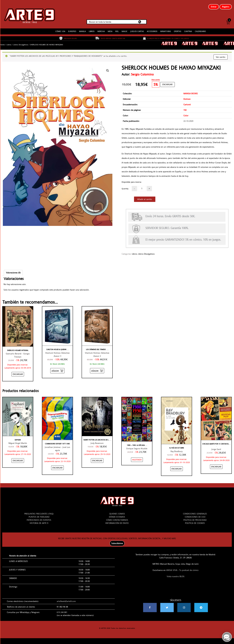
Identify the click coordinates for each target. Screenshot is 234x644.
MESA (110, 29)
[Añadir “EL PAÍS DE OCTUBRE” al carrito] (177, 466)
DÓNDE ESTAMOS (117, 514)
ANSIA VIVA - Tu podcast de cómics (182, 568)
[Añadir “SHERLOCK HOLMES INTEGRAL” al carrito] (18, 372)
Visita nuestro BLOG (176, 574)
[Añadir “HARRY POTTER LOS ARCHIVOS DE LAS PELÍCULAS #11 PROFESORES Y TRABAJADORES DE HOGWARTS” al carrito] (97, 458)
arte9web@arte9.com (66, 599)
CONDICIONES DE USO (195, 514)
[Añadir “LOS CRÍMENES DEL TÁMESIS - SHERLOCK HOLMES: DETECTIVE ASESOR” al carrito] (97, 368)
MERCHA (101, 29)
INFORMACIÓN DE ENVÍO (117, 521)
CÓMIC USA (60, 29)
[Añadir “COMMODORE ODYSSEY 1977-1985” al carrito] (57, 465)
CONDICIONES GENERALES (195, 511)
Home (2, 42)
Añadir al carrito (145, 197)
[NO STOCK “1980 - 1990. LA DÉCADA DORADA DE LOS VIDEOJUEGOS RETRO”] (137, 457)
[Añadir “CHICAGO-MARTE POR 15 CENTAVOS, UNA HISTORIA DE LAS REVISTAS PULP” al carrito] (216, 464)
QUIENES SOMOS (117, 511)
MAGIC (125, 29)
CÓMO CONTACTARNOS (117, 518)
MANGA (82, 29)
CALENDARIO (200, 29)
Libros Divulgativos (21, 42)
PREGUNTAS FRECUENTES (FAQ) (39, 511)
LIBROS (92, 29)
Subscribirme (117, 541)
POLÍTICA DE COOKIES (195, 521)
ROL (117, 29)
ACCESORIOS (152, 29)
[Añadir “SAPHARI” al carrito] (18, 458)
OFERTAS (178, 29)
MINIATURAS (166, 29)
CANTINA (188, 29)
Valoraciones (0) (13, 270)
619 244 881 (62, 610)
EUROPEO (72, 29)
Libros (9, 42)
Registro (226, 7)
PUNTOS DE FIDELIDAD (39, 514)
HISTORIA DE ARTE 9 (39, 521)
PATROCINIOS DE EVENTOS (39, 518)
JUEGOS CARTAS (137, 29)
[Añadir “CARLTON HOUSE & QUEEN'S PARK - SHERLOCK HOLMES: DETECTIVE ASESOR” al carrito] (57, 368)
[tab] (13, 270)
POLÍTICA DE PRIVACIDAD (195, 518)
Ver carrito (221, 55)
